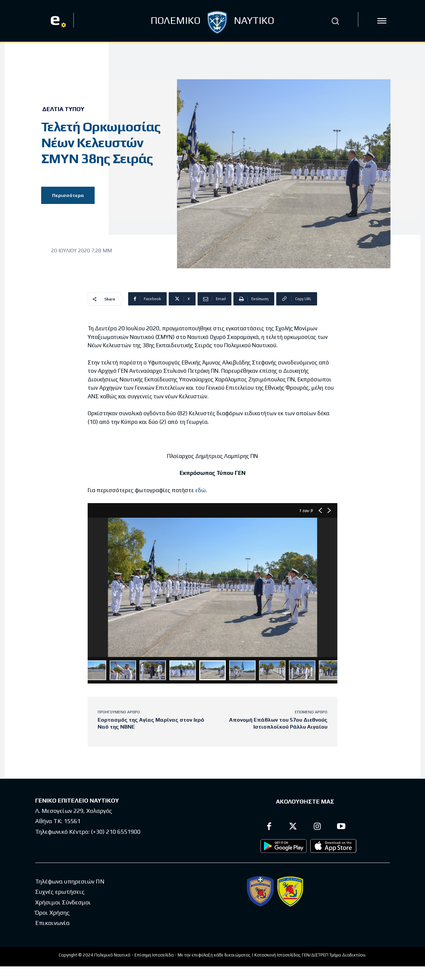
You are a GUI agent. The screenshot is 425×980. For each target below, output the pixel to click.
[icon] (382, 21)
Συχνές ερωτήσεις (60, 894)
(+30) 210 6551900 (116, 834)
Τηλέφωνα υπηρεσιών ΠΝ (70, 884)
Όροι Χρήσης (52, 915)
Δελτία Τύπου (63, 109)
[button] (335, 21)
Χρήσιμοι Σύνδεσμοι (63, 905)
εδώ (201, 490)
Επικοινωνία (52, 925)
